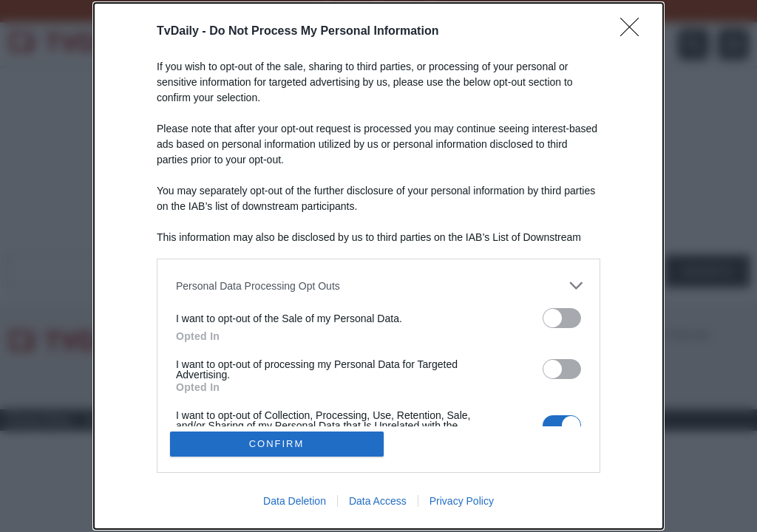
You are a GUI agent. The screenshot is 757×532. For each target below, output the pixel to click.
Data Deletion (295, 501)
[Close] (634, 32)
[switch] (562, 318)
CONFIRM (277, 444)
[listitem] (378, 286)
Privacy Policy (462, 501)
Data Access (378, 501)
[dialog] (378, 266)
